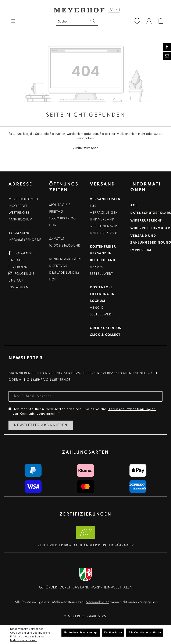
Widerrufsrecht (146, 221)
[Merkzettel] (137, 21)
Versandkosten (98, 602)
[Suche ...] (77, 21)
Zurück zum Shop (86, 148)
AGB (134, 205)
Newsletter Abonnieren (41, 425)
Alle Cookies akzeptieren (145, 632)
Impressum (141, 250)
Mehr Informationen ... (24, 640)
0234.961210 (21, 233)
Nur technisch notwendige (81, 632)
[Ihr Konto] (149, 22)
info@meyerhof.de (25, 240)
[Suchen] (91, 22)
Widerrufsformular (150, 228)
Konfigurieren (113, 632)
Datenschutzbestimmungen (132, 409)
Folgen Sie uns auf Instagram (21, 281)
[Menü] (13, 21)
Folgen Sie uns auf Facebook (21, 260)
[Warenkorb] (161, 21)
